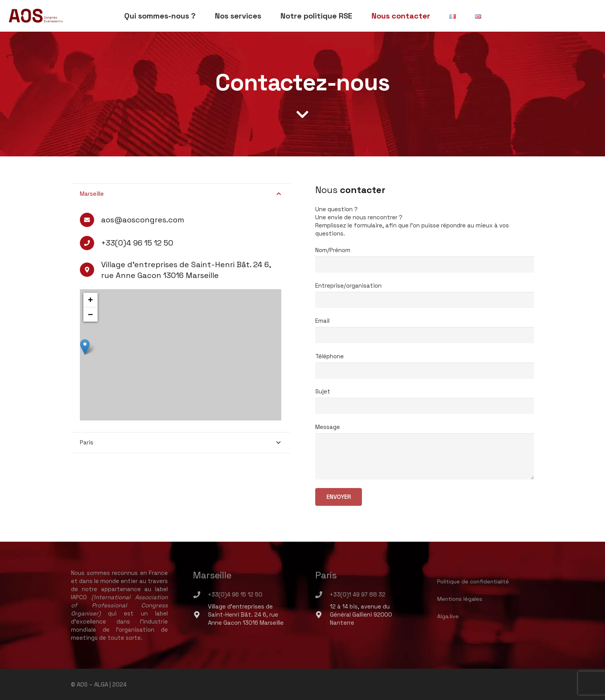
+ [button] (90, 300)
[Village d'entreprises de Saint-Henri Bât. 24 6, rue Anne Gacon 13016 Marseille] (200, 615)
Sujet (425, 395)
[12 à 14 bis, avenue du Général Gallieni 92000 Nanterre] (323, 615)
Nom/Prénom (425, 254)
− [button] (90, 314)
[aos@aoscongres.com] (91, 220)
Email (425, 325)
